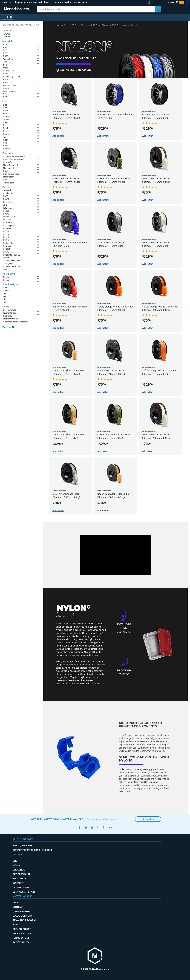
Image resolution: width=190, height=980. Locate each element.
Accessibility (21, 942)
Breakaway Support (12, 77)
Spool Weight (10, 284)
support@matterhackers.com (32, 850)
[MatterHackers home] (17, 9)
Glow (5, 171)
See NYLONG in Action (73, 70)
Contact (18, 907)
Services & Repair (24, 892)
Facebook (80, 828)
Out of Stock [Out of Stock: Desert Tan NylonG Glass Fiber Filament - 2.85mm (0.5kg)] (103, 511)
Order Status (21, 911)
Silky (5, 180)
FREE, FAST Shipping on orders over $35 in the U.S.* (27, 2)
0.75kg (6, 291)
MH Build (7, 220)
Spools (6, 280)
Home (58, 25)
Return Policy (22, 929)
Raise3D (7, 249)
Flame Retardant (10, 165)
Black (6, 105)
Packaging (9, 274)
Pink (5, 131)
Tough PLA (8, 59)
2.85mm (7, 37)
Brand (6, 187)
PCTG (6, 56)
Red (5, 114)
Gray (5, 108)
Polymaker (8, 246)
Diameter (8, 31)
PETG (6, 53)
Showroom (20, 870)
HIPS (5, 82)
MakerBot (7, 223)
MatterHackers (10, 217)
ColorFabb (8, 202)
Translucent (9, 183)
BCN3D (6, 199)
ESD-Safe (7, 162)
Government (21, 887)
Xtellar (6, 258)
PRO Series (8, 240)
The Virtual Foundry (12, 261)
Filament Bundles (11, 313)
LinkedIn (98, 828)
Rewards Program (25, 920)
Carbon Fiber (9, 71)
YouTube (110, 828)
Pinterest (104, 828)
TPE (5, 97)
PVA (5, 74)
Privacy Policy (22, 933)
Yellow (6, 119)
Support (18, 883)
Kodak (6, 211)
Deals (6, 307)
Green (6, 122)
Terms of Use (21, 938)
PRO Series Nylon (120, 25)
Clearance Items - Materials (15, 322)
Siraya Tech (8, 252)
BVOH (6, 80)
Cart (176, 2)
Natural (6, 149)
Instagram (92, 828)
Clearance (8, 316)
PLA (5, 44)
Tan (5, 137)
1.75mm (7, 34)
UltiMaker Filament (12, 267)
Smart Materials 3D (12, 255)
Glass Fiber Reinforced (13, 159)
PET (5, 50)
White (6, 111)
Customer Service (62, 2)
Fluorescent (8, 168)
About (17, 903)
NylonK (6, 234)
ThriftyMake (9, 264)
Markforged (8, 226)
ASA (5, 62)
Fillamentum (9, 208)
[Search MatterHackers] (158, 9)
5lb (4, 299)
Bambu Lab (8, 193)
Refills (6, 277)
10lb (5, 302)
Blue (5, 125)
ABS (5, 47)
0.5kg (6, 288)
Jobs (16, 925)
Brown (6, 134)
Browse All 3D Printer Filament (21, 25)
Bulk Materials (10, 310)
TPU (5, 94)
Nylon (6, 65)
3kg (5, 297)
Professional (22, 874)
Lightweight (8, 177)
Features (7, 153)
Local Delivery (22, 916)
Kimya (6, 214)
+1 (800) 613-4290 (80, 2)
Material (7, 41)
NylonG (6, 231)
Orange (6, 117)
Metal (6, 68)
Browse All (8, 327)
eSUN (6, 205)
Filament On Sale (11, 319)
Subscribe (148, 819)
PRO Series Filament (100, 25)
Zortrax (6, 269)
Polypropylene (9, 91)
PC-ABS (7, 88)
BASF (6, 196)
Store (66, 25)
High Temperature (11, 174)
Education (19, 879)
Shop (16, 861)
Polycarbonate (10, 85)
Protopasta (8, 243)
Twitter (86, 828)
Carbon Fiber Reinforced (14, 156)
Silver (6, 146)
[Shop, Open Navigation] (7, 17)
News (16, 865)
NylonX (6, 237)
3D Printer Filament (80, 25)
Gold (5, 143)
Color (5, 102)
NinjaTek (7, 228)
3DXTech (7, 190)
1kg (5, 294)
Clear (5, 140)
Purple (6, 128)
